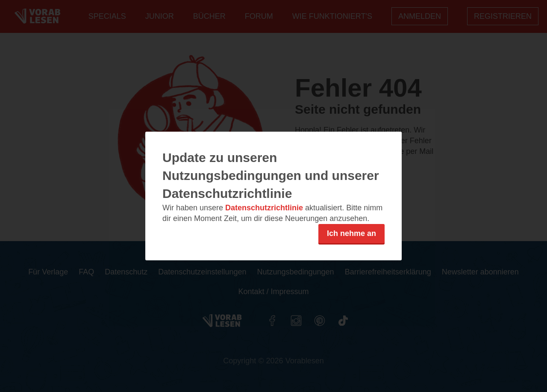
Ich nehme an (351, 233)
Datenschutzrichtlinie (264, 208)
